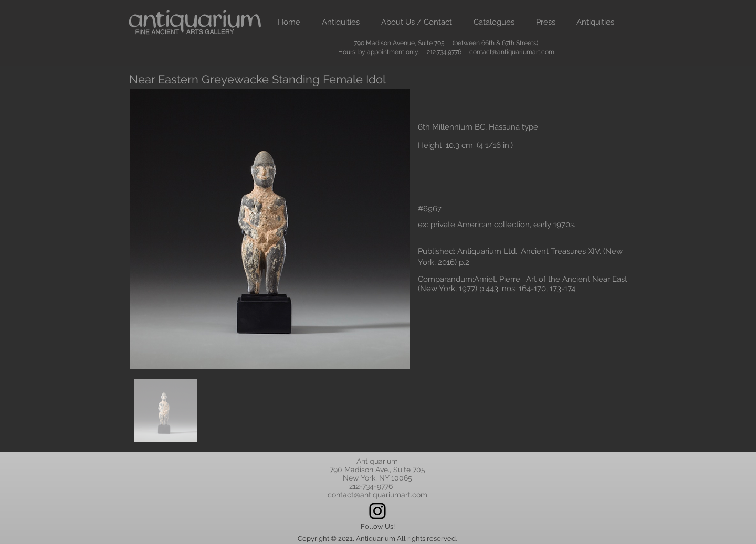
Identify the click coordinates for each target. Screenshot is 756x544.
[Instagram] (377, 511)
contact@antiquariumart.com (512, 52)
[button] (340, 22)
